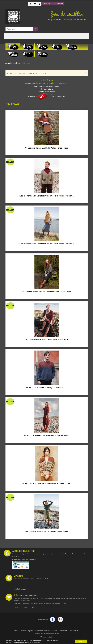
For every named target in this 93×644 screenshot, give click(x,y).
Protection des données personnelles (46, 633)
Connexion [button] (46, 3)
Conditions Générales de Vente (46, 631)
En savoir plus (36, 642)
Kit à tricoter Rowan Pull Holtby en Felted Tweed (47, 388)
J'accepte (81, 641)
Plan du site (64, 631)
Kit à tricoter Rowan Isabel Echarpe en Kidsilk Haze (46, 340)
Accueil (8, 63)
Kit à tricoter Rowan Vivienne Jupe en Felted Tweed (46, 531)
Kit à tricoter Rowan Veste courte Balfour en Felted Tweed (46, 483)
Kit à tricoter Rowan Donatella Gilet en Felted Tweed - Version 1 (46, 196)
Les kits (16, 63)
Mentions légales (27, 631)
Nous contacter (74, 631)
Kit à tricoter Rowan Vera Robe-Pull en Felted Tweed (46, 435)
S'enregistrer (58, 3)
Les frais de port (20, 589)
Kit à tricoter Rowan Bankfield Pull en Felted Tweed (46, 148)
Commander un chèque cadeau (26, 607)
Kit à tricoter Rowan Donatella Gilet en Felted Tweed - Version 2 (46, 244)
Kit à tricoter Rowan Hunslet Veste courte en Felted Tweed (46, 292)
